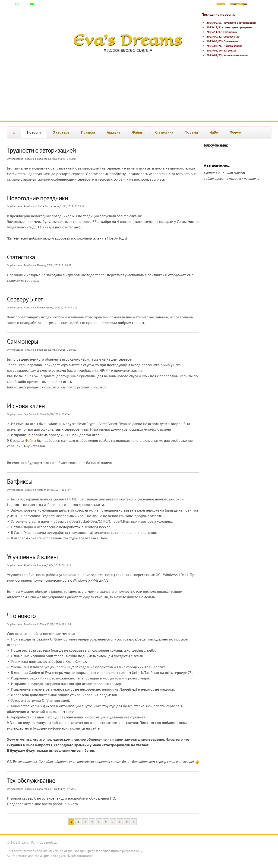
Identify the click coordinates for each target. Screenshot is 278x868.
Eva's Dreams (128, 40)
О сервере (61, 132)
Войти (221, 4)
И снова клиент (233, 46)
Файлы (138, 132)
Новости (34, 132)
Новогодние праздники (238, 27)
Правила (88, 132)
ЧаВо (214, 132)
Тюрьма (191, 132)
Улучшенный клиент (236, 55)
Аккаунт (114, 132)
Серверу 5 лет (232, 37)
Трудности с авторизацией (240, 23)
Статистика (230, 32)
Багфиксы (230, 50)
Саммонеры (231, 41)
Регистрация (238, 4)
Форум (236, 132)
